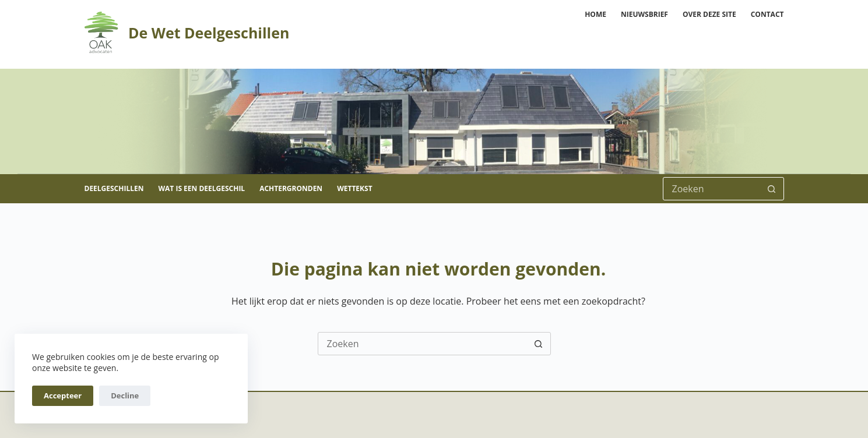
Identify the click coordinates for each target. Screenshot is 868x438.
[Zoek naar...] (712, 189)
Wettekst (354, 188)
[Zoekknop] (772, 189)
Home (595, 14)
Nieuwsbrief (644, 14)
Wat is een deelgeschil (201, 188)
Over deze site (709, 14)
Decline (125, 395)
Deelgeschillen (114, 188)
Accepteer (63, 395)
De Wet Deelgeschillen (209, 33)
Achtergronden (291, 188)
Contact (767, 14)
